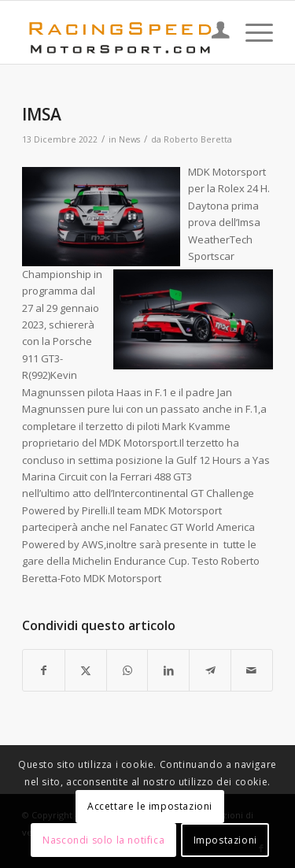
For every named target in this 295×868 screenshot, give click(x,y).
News (129, 139)
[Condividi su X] (86, 670)
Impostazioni (225, 840)
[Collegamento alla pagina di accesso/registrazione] (213, 32)
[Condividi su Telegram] (210, 670)
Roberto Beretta (198, 139)
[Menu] (251, 32)
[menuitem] (213, 32)
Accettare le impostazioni (150, 806)
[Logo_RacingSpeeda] (122, 32)
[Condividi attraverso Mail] (252, 670)
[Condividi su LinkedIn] (168, 670)
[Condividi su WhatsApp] (127, 670)
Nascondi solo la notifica (103, 840)
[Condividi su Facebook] (44, 670)
